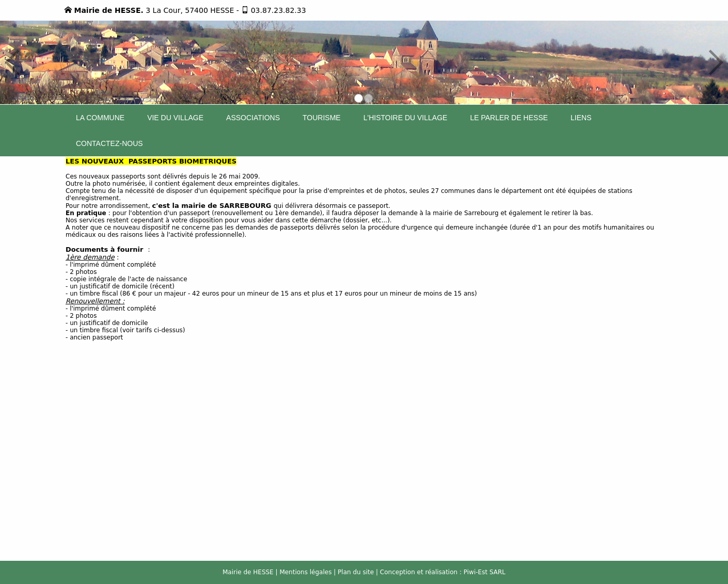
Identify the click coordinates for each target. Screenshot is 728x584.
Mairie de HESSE (248, 572)
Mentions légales (305, 572)
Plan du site (356, 572)
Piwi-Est (476, 572)
